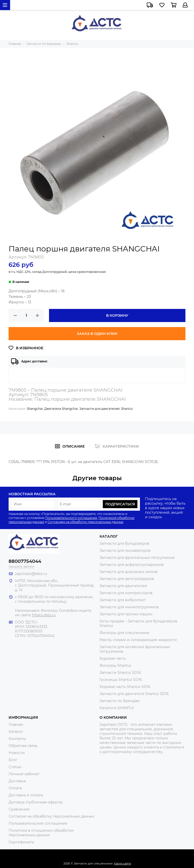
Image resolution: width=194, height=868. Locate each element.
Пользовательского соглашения (71, 518)
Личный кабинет (24, 774)
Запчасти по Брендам (120, 701)
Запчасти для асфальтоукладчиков (132, 565)
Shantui (127, 409)
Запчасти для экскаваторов (125, 551)
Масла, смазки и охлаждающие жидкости (138, 640)
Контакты (17, 739)
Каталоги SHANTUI (117, 708)
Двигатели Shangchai (61, 409)
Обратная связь (23, 746)
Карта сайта (122, 863)
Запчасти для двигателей (99, 409)
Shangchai (35, 409)
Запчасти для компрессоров (126, 593)
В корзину (117, 315)
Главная (16, 725)
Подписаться (120, 504)
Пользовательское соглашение (38, 823)
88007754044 (25, 561)
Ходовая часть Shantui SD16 (125, 687)
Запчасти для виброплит (123, 600)
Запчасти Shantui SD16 (120, 673)
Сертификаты (21, 842)
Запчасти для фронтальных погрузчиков (137, 558)
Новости (17, 753)
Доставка (17, 781)
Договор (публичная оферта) (36, 802)
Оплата (15, 788)
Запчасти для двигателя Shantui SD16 (134, 694)
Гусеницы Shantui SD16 (121, 680)
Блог (13, 760)
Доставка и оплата (26, 795)
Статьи (15, 767)
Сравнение (19, 809)
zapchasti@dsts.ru (31, 574)
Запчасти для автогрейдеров (127, 579)
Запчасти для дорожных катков (129, 572)
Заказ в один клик (97, 334)
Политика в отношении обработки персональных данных (41, 833)
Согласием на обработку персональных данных (85, 522)
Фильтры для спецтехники (124, 633)
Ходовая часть (113, 658)
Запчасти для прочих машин (126, 614)
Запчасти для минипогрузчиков (129, 607)
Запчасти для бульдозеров (124, 543)
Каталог (16, 732)
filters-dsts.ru (44, 615)
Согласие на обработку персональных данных (51, 816)
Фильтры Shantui (115, 666)
